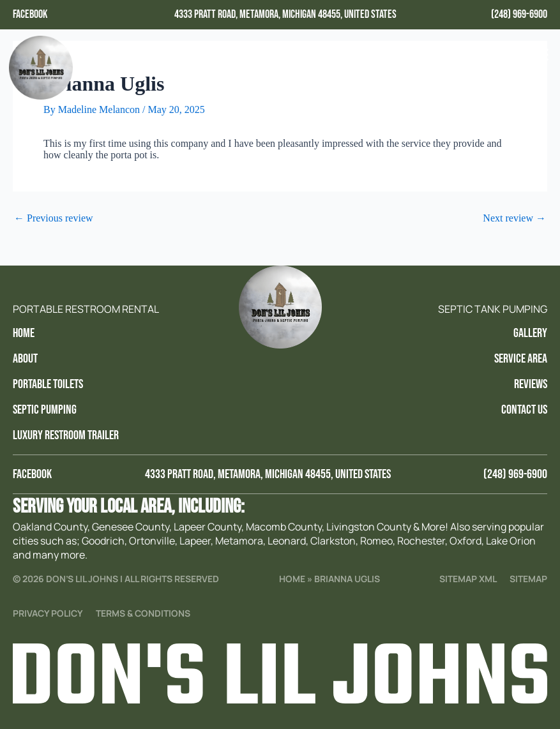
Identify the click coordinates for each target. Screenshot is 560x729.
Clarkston (333, 541)
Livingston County (369, 527)
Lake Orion (511, 541)
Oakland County (50, 527)
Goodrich (103, 541)
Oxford (465, 541)
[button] (539, 55)
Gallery (530, 333)
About (25, 359)
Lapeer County (208, 527)
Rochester (421, 541)
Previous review (54, 218)
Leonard (287, 541)
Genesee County (131, 527)
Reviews (531, 384)
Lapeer (195, 541)
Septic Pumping (45, 410)
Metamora (239, 541)
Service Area (521, 359)
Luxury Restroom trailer (66, 435)
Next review (514, 218)
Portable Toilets (48, 384)
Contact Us (524, 410)
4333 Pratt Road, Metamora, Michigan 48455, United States (285, 14)
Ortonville (152, 541)
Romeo (376, 541)
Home (24, 333)
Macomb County (284, 527)
